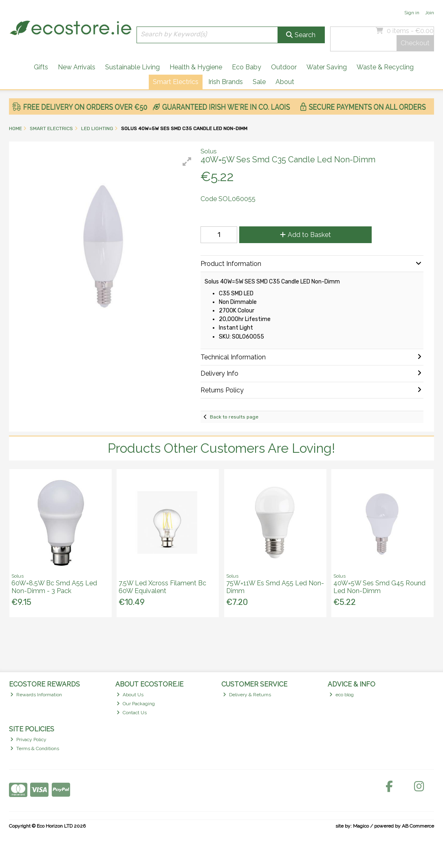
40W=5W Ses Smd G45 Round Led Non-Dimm (379, 587)
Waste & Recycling (385, 67)
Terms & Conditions (35, 748)
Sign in (412, 13)
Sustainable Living (132, 67)
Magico (361, 826)
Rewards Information (36, 695)
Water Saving (327, 67)
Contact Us (132, 713)
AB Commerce (418, 826)
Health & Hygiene (196, 67)
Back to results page (234, 417)
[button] (187, 162)
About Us (130, 695)
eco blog (342, 695)
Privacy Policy (28, 740)
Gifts (41, 67)
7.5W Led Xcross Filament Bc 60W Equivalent (162, 587)
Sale (259, 82)
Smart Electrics (176, 82)
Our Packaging (136, 704)
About (285, 82)
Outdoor (284, 67)
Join (430, 13)
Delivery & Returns (247, 695)
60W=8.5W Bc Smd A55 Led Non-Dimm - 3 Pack (54, 587)
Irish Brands (226, 82)
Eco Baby (247, 67)
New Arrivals (77, 67)
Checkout (415, 43)
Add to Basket (305, 235)
